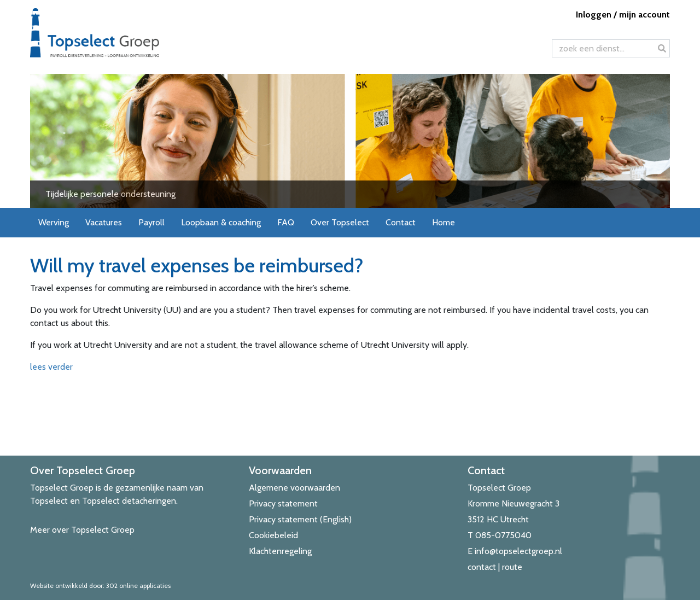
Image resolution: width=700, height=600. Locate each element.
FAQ (286, 222)
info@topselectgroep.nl (518, 551)
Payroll (151, 222)
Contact (401, 222)
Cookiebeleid (273, 535)
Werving (54, 222)
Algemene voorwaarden (294, 488)
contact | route (495, 567)
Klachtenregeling (280, 551)
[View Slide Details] (350, 141)
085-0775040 (503, 535)
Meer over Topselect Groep (82, 530)
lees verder (51, 367)
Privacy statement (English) (300, 519)
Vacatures (104, 222)
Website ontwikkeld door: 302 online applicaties (100, 586)
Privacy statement (283, 503)
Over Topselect (340, 222)
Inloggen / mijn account (623, 14)
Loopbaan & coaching (221, 222)
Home (444, 222)
